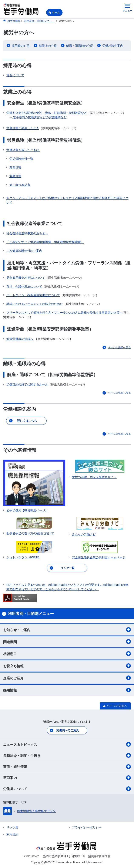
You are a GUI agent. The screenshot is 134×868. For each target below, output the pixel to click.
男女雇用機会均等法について (26, 278)
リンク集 (12, 827)
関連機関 (67, 641)
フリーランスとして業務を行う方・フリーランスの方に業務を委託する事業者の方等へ (64, 313)
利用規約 (12, 834)
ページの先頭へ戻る (119, 347)
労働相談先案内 (113, 46)
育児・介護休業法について (24, 286)
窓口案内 (67, 778)
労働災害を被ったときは (23, 150)
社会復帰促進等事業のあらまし (27, 233)
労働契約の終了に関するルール (27, 384)
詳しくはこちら (27, 421)
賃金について (15, 75)
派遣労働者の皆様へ (20, 339)
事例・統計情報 (67, 767)
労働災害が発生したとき (23, 128)
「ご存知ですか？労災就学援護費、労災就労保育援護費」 (45, 242)
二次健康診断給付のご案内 (24, 251)
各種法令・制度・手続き (67, 755)
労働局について (67, 789)
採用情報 (67, 690)
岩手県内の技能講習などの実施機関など (39, 117)
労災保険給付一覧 (21, 159)
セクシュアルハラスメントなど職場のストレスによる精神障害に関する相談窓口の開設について (67, 200)
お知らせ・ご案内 (67, 630)
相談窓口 (67, 654)
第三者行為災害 (20, 185)
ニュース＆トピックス (67, 744)
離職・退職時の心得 (80, 46)
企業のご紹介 (67, 678)
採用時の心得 (21, 46)
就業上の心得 (48, 46)
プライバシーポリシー (87, 827)
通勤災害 (15, 176)
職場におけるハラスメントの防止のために (35, 304)
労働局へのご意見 (67, 730)
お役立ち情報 (67, 666)
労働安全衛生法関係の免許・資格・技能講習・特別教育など (47, 113)
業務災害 (15, 167)
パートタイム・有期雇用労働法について (33, 295)
